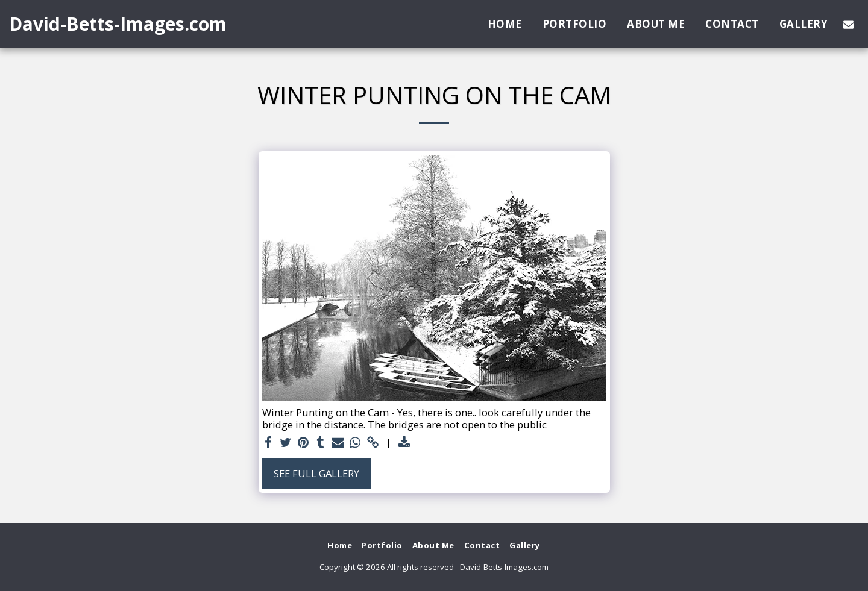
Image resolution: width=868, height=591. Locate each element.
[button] (848, 24)
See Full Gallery (316, 473)
